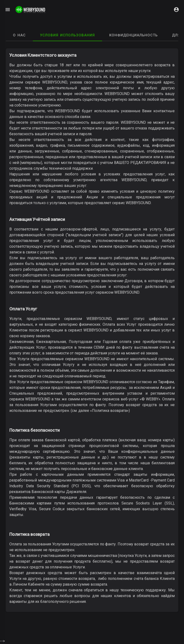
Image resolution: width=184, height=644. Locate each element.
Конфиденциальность (133, 35)
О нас (19, 35)
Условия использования (67, 35)
